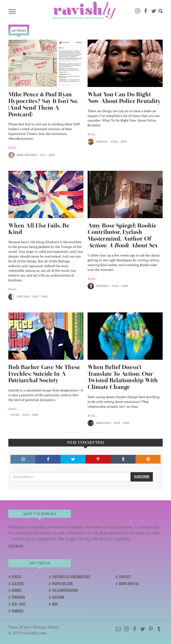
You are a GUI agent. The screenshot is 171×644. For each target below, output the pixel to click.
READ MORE (16, 546)
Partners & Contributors (71, 577)
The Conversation (65, 590)
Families (18, 611)
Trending (18, 597)
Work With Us (129, 584)
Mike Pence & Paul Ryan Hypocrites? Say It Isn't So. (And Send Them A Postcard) (43, 104)
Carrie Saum (23, 297)
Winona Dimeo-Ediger (27, 155)
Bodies (17, 590)
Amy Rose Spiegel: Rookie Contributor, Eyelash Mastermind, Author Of (123, 236)
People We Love (62, 584)
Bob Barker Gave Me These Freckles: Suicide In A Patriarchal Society (44, 374)
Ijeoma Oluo (102, 142)
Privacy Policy (46, 627)
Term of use (19, 627)
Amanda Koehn (103, 423)
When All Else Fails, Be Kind (39, 229)
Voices (16, 577)
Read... (13, 147)
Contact (125, 577)
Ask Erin (58, 597)
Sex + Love (19, 604)
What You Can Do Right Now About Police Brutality (124, 98)
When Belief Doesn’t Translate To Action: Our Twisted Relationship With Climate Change (123, 377)
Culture (18, 584)
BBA (55, 604)
